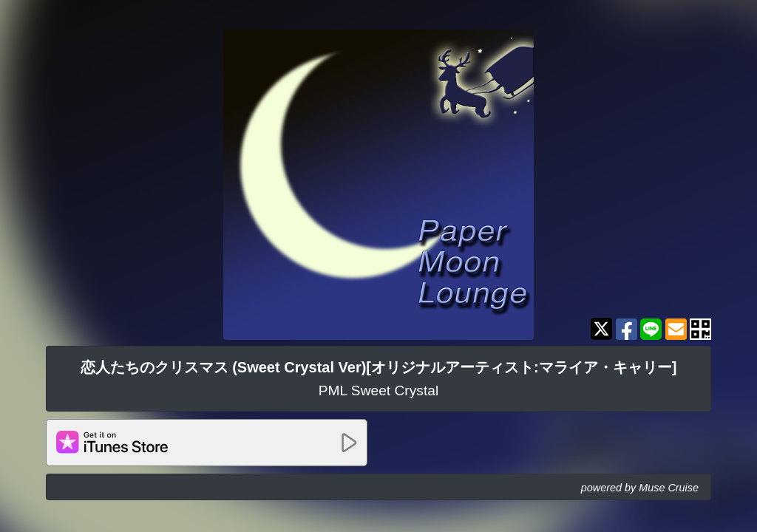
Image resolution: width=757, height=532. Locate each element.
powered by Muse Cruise (640, 488)
